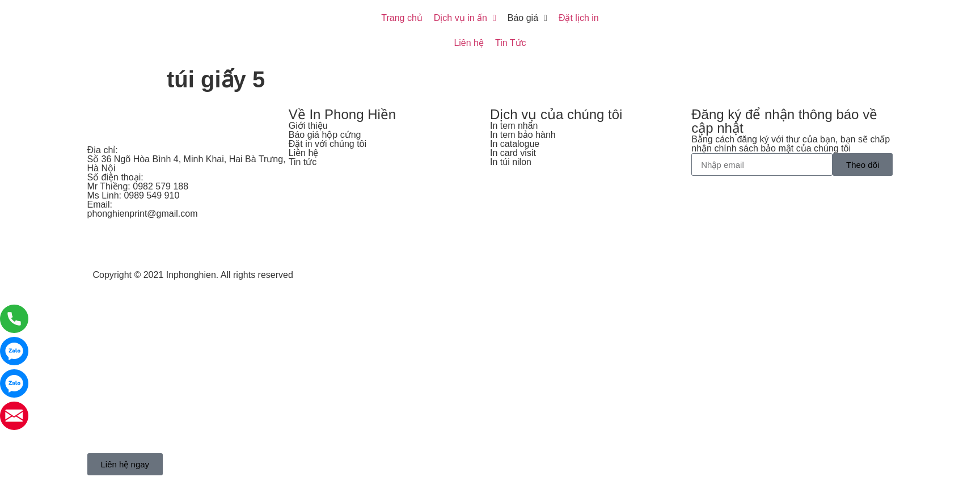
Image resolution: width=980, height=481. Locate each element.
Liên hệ (304, 153)
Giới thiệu (308, 126)
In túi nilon (511, 162)
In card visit (513, 153)
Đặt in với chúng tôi (328, 144)
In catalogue (515, 144)
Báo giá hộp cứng (325, 135)
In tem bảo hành (523, 135)
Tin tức (303, 162)
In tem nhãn (514, 126)
